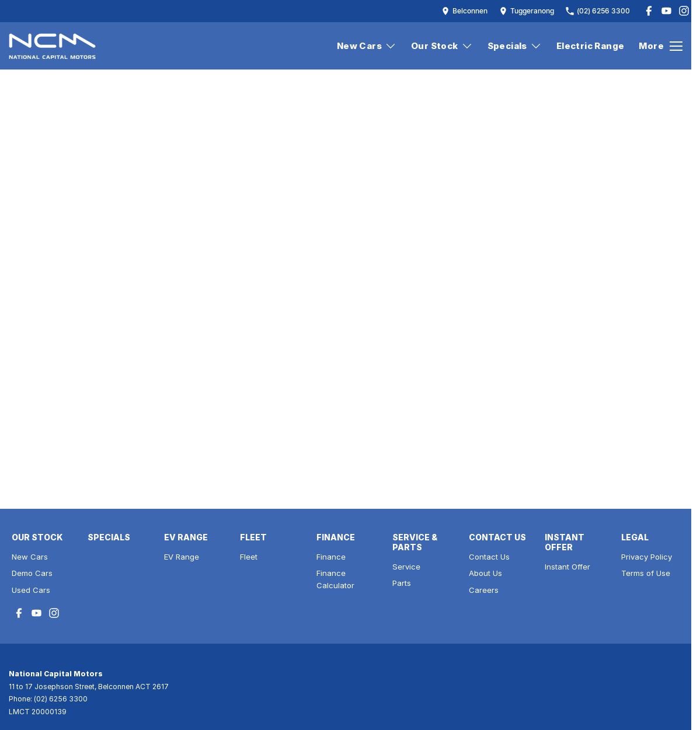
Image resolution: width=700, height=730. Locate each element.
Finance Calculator (335, 579)
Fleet (249, 557)
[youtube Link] (666, 11)
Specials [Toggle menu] (515, 46)
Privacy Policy (647, 557)
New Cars (30, 557)
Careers (484, 590)
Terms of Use (646, 573)
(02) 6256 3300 (61, 699)
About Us (485, 573)
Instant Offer (567, 567)
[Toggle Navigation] (661, 46)
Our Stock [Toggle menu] (442, 46)
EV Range (182, 557)
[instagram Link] (684, 11)
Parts (402, 583)
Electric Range (591, 46)
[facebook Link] (649, 11)
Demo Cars (32, 573)
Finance (331, 557)
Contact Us (489, 557)
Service (406, 567)
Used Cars (31, 590)
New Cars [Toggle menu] (367, 46)
